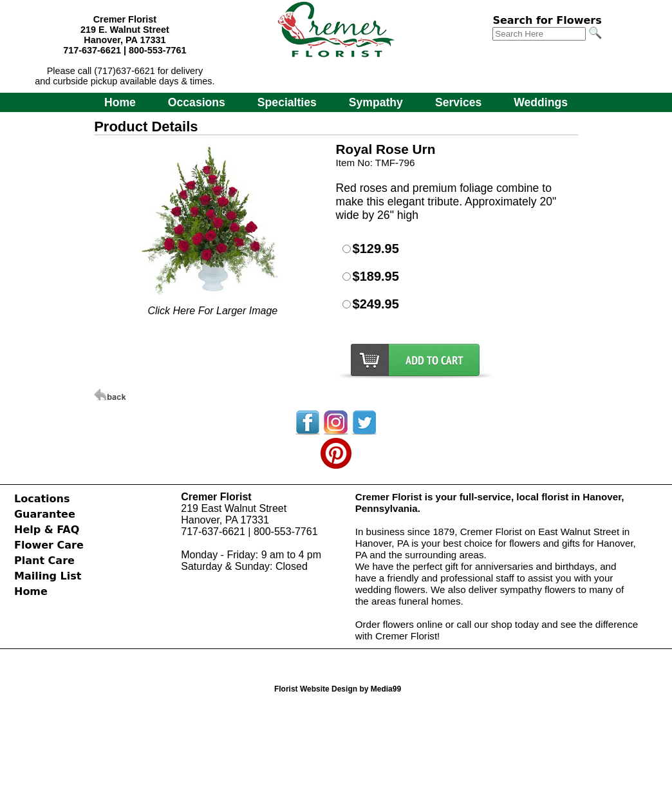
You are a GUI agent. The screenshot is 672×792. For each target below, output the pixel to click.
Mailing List (48, 576)
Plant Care (44, 561)
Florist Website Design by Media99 (338, 689)
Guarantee (45, 514)
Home (120, 102)
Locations (42, 499)
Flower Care (49, 545)
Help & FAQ (47, 530)
